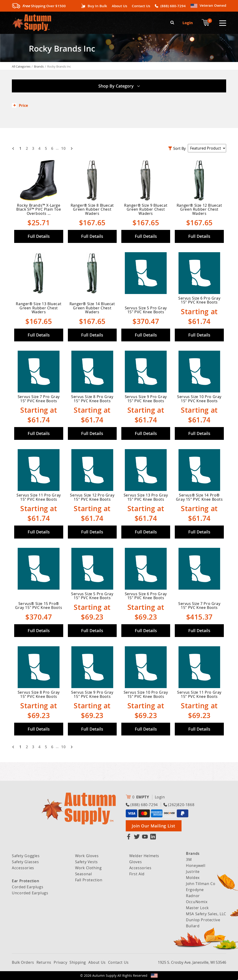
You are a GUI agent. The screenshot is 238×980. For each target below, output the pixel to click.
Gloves (136, 862)
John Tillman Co (201, 884)
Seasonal (84, 874)
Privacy (60, 962)
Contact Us (141, 6)
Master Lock (197, 908)
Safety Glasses (25, 862)
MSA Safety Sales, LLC (206, 914)
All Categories (21, 66)
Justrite (193, 872)
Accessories (23, 868)
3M (189, 859)
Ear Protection (25, 881)
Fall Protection (89, 880)
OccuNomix (197, 902)
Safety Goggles (26, 856)
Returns (44, 962)
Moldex (193, 878)
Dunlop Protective (203, 920)
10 (63, 148)
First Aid (137, 874)
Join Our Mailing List (154, 826)
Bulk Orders (23, 962)
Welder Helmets (144, 856)
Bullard (193, 926)
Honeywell (196, 866)
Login (188, 23)
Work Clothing (88, 868)
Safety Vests (86, 862)
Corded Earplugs (28, 887)
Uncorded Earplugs (30, 893)
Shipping (78, 962)
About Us (119, 6)
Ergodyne (195, 890)
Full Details (39, 236)
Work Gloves (87, 856)
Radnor (193, 896)
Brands (39, 66)
